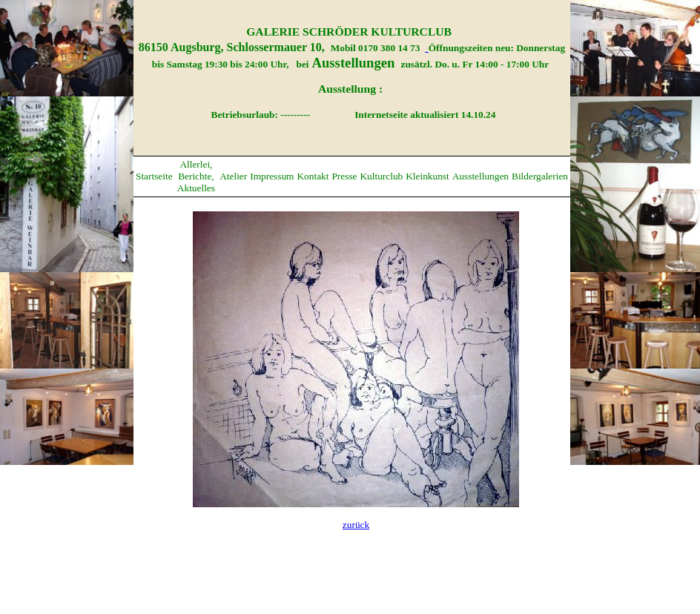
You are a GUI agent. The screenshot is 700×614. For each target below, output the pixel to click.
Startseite (154, 176)
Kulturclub (381, 176)
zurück (356, 525)
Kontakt (313, 176)
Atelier (233, 176)
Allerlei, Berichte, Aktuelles (196, 176)
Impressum (272, 176)
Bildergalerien (540, 176)
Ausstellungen (481, 176)
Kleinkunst (427, 176)
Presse (344, 176)
